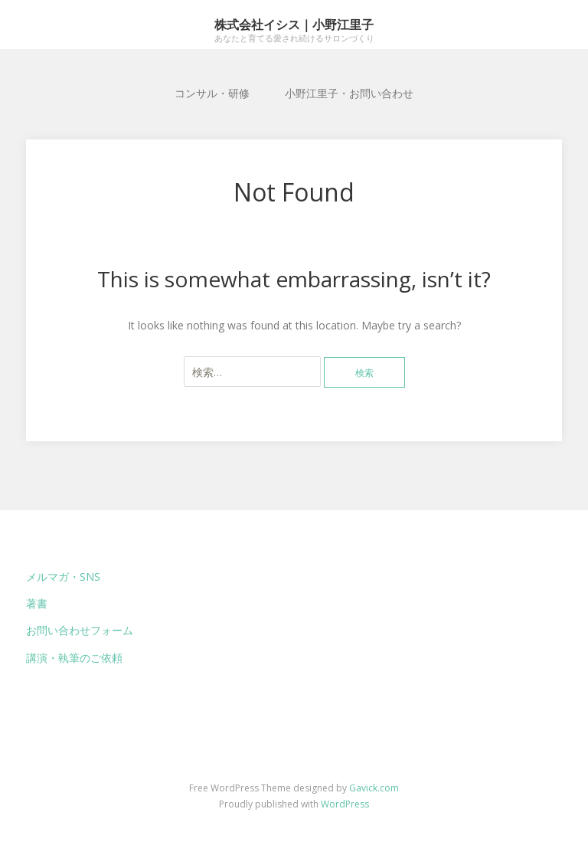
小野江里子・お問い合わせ (349, 93)
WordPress (345, 804)
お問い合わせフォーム (80, 630)
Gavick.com (374, 788)
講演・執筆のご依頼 (74, 658)
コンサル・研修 (212, 93)
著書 (37, 603)
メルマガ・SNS (63, 576)
